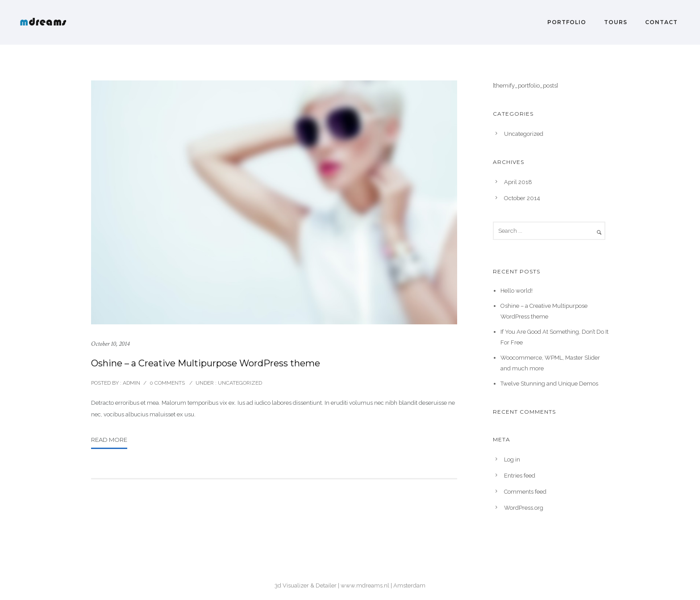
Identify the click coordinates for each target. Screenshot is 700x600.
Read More (109, 440)
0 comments (167, 383)
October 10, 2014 (110, 344)
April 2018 (518, 182)
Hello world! (517, 291)
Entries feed (520, 476)
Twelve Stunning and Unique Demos (549, 384)
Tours (616, 22)
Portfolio (567, 22)
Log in (512, 459)
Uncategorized (239, 383)
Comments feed (525, 492)
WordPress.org (524, 508)
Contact (661, 22)
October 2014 (522, 198)
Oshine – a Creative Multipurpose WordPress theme (206, 363)
